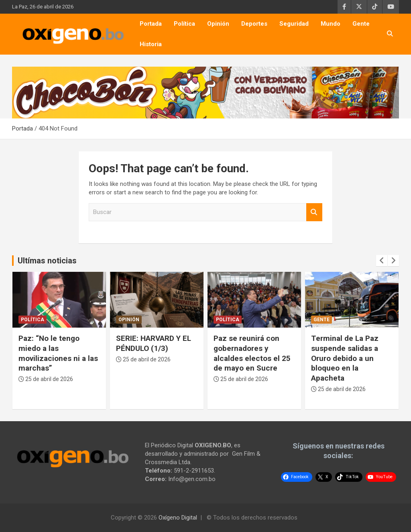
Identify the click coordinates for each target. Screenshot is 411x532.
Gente (361, 24)
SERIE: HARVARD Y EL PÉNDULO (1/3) (154, 343)
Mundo (331, 24)
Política (184, 24)
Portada (151, 24)
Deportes (254, 24)
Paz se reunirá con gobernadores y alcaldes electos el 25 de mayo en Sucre (252, 353)
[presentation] (382, 261)
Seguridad (294, 24)
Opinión (218, 24)
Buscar (314, 212)
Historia (151, 44)
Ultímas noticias (47, 261)
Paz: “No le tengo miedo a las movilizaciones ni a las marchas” (58, 353)
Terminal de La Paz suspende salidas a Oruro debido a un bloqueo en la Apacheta (345, 358)
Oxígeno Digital (178, 518)
